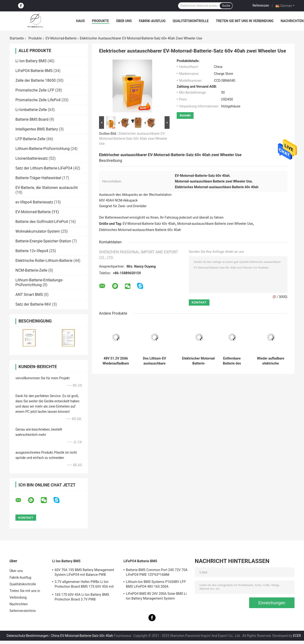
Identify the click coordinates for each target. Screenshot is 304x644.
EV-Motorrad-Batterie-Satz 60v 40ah (149, 224)
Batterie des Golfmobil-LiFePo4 (42, 222)
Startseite (17, 38)
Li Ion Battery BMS (31, 61)
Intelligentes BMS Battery (37, 129)
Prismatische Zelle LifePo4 (38, 100)
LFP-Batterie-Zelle (30, 139)
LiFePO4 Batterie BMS (34, 71)
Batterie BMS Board (32, 119)
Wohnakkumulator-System (38, 231)
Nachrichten (292, 21)
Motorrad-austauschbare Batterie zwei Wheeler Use (215, 224)
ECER (297, 636)
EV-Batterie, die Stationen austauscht (47, 188)
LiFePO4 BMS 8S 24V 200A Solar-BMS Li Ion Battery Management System (156, 596)
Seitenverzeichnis (23, 611)
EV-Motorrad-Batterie (61, 38)
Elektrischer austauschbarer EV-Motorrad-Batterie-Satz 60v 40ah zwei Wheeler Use (133, 139)
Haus (80, 21)
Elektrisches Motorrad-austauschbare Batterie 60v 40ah (140, 230)
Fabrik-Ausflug (152, 21)
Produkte (100, 21)
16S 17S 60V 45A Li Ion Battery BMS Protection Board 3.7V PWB (82, 597)
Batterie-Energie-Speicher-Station (43, 241)
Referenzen (261, 5)
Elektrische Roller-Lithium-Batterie (44, 261)
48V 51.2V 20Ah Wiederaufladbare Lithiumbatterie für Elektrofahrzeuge (116, 361)
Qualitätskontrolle (191, 21)
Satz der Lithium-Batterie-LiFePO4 (44, 168)
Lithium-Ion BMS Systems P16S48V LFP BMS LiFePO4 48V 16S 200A (156, 584)
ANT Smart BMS (29, 295)
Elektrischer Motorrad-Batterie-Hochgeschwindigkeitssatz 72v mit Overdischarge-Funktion (199, 361)
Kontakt (185, 115)
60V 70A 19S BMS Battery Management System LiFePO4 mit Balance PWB (84, 572)
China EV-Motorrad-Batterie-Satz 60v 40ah (82, 636)
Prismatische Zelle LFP (35, 90)
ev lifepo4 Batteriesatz (34, 202)
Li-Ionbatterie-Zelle (31, 110)
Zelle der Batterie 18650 (36, 80)
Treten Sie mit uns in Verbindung (245, 21)
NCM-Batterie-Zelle (31, 270)
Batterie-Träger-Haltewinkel (38, 178)
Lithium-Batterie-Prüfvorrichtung (43, 149)
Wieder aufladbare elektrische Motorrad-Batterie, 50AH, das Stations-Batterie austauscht (271, 361)
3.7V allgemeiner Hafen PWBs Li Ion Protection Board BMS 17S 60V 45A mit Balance (84, 585)
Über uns (124, 21)
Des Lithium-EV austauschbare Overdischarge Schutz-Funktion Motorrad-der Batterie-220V (155, 361)
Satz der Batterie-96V (33, 304)
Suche (226, 6)
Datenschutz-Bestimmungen (28, 636)
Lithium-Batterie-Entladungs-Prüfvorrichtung (39, 282)
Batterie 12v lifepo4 (32, 251)
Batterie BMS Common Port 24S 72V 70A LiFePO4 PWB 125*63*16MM (157, 572)
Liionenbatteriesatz (32, 158)
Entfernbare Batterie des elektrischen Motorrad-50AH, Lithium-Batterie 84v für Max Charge (232, 361)
